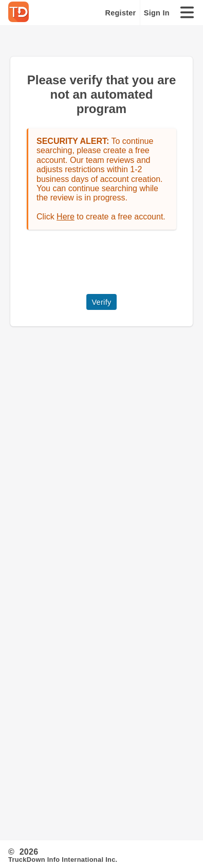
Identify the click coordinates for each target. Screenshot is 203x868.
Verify (101, 302)
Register (121, 13)
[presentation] (105, 262)
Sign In (157, 13)
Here (66, 217)
